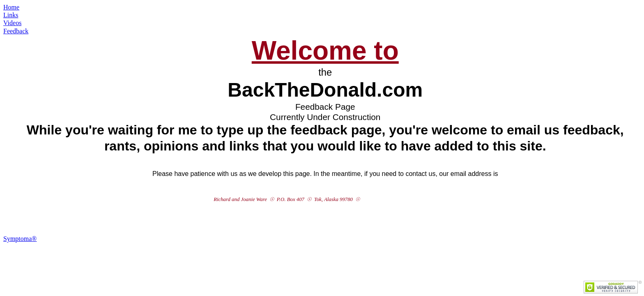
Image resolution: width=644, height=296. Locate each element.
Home (11, 7)
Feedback (16, 31)
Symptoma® (20, 239)
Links (11, 15)
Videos (12, 23)
